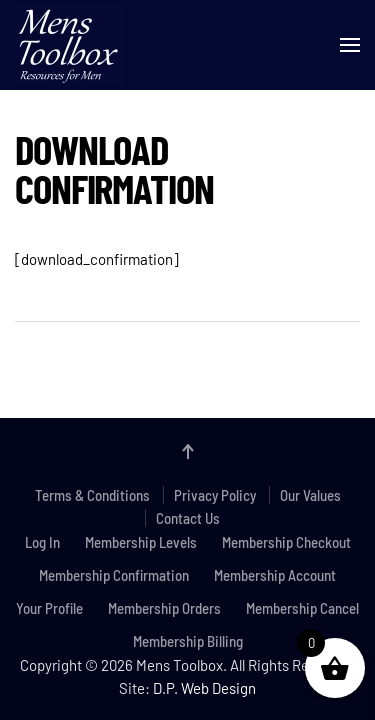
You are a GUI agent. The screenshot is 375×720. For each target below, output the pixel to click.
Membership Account (275, 575)
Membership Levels (141, 542)
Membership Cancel (302, 608)
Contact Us (188, 518)
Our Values (310, 495)
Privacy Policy (215, 495)
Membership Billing (188, 641)
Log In (42, 542)
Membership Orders (164, 608)
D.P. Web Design (204, 688)
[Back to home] (69, 45)
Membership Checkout (286, 542)
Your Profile (49, 608)
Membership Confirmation (114, 575)
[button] (350, 45)
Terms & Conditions (92, 495)
